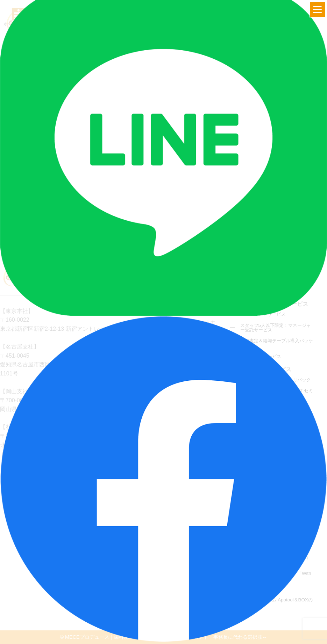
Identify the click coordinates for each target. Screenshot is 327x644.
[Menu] (317, 10)
